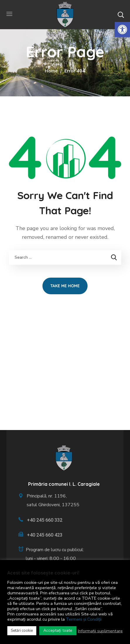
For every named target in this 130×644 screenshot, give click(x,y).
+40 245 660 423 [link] (45, 535)
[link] (122, 29)
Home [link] (51, 71)
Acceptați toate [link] (58, 630)
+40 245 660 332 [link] (45, 520)
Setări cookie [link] (22, 631)
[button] (121, 15)
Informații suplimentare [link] (100, 631)
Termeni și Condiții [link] (84, 619)
